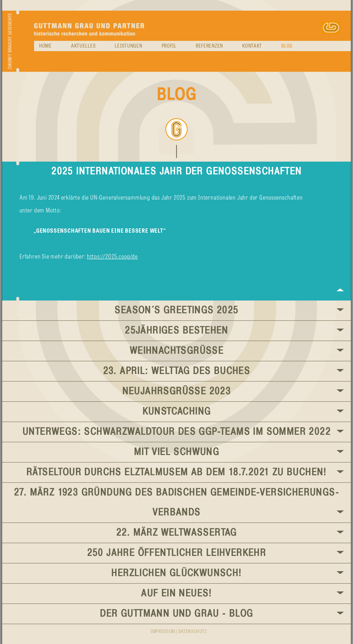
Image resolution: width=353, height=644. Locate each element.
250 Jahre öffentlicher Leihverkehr (177, 553)
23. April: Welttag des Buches (177, 371)
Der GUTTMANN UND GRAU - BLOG (176, 614)
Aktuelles (83, 46)
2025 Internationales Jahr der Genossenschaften (176, 172)
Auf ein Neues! (176, 594)
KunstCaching (177, 412)
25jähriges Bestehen (176, 331)
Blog (287, 46)
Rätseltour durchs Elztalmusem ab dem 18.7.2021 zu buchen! (176, 472)
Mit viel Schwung (176, 452)
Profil (169, 46)
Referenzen (209, 46)
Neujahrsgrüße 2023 (177, 391)
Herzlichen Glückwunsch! (176, 573)
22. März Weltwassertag (176, 533)
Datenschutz (193, 632)
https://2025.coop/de (112, 257)
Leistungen (128, 46)
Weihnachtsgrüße (176, 351)
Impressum (163, 632)
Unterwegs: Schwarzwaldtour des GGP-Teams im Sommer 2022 (176, 432)
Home (45, 46)
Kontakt (252, 46)
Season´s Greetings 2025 (176, 310)
